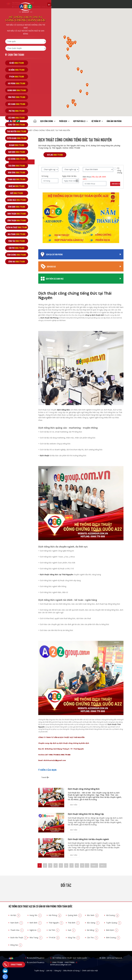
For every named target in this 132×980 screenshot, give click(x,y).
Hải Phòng (55, 915)
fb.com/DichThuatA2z (36, 958)
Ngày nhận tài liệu (69, 176)
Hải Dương (113, 915)
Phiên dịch (64, 121)
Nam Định (17, 923)
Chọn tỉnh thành (16, 54)
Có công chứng (120, 170)
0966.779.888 (58, 962)
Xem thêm (74, 805)
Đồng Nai (16, 945)
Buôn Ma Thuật (19, 938)
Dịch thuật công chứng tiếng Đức (84, 789)
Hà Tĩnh (54, 930)
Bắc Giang (93, 923)
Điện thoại (94, 178)
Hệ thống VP (97, 121)
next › (94, 865)
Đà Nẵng (93, 930)
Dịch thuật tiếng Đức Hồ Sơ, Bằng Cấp (86, 814)
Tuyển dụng (39, 971)
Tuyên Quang (114, 923)
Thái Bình (74, 923)
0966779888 (70, 962)
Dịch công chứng (48, 121)
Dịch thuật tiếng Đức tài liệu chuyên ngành (88, 839)
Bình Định (112, 930)
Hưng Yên (36, 915)
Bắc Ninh (93, 915)
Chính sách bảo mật (90, 971)
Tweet (44, 777)
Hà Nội (15, 915)
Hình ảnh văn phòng (114, 121)
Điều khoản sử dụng (71, 971)
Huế (72, 930)
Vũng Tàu (74, 938)
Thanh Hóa (17, 930)
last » (103, 865)
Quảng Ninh (75, 915)
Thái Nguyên (56, 923)
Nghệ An (35, 930)
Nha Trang (36, 938)
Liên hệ (49, 971)
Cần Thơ (92, 938)
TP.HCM (54, 938)
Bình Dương (113, 938)
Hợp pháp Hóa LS (81, 121)
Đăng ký (58, 971)
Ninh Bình (36, 923)
